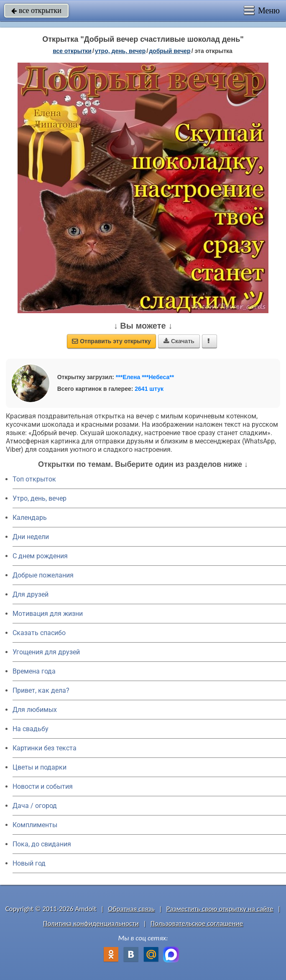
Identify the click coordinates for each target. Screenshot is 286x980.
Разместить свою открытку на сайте (220, 909)
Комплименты (35, 825)
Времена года (34, 671)
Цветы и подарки (40, 767)
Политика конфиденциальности (91, 923)
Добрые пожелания (43, 575)
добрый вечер (170, 51)
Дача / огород (35, 806)
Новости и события (43, 786)
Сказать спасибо (39, 633)
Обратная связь (131, 909)
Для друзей (31, 594)
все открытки (36, 10)
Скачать (179, 341)
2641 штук (149, 389)
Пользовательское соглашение (197, 923)
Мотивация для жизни (48, 614)
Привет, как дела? (41, 690)
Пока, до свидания (42, 844)
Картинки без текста (45, 748)
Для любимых (35, 710)
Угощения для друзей (46, 652)
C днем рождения (40, 556)
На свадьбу (31, 729)
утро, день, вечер (120, 51)
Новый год (29, 863)
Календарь (30, 518)
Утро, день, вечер (40, 498)
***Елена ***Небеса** (145, 377)
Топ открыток (34, 479)
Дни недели (31, 537)
